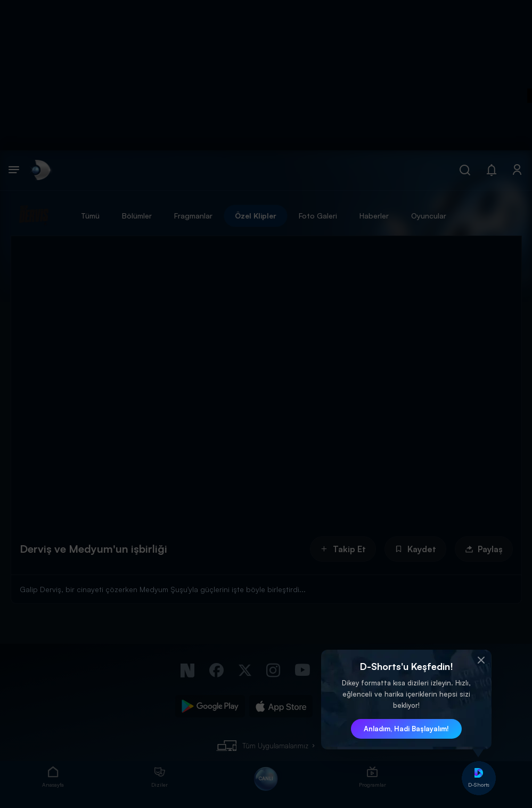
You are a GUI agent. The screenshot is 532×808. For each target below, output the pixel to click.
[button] (481, 660)
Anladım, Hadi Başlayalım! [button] (406, 729)
